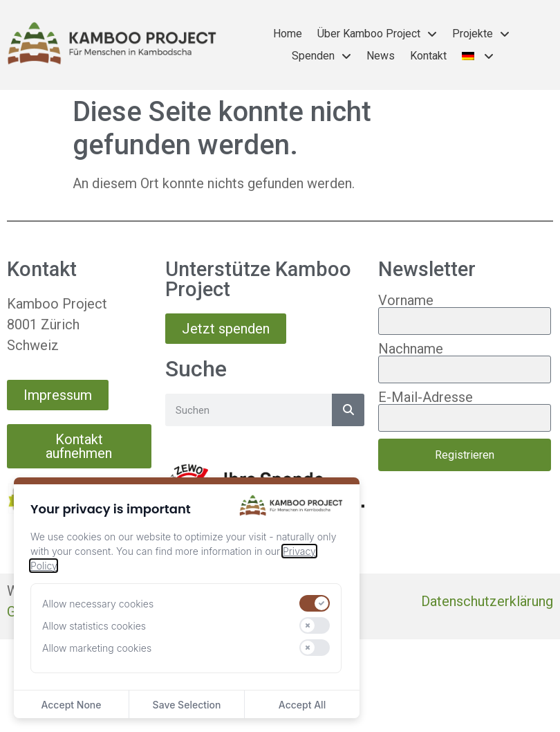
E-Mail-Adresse (426, 397)
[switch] (315, 603)
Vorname (406, 300)
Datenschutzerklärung (487, 601)
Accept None (71, 705)
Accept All (302, 705)
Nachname (411, 349)
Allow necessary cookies (98, 604)
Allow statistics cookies (94, 626)
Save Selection (187, 705)
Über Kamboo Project (377, 34)
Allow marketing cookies (97, 648)
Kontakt (428, 56)
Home (288, 34)
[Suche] (348, 410)
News (381, 56)
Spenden (321, 56)
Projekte (481, 34)
